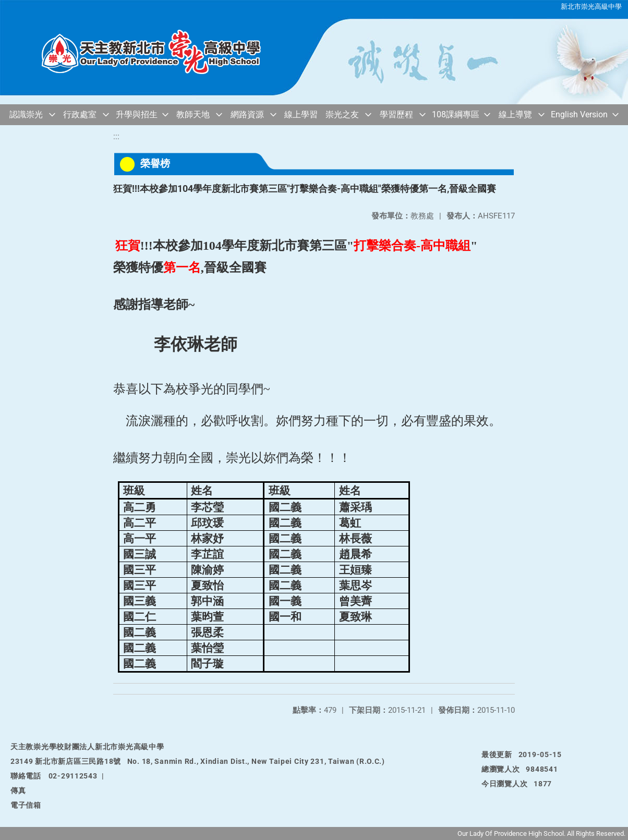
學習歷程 (396, 114)
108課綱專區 (456, 114)
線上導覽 (515, 114)
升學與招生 (137, 114)
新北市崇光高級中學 (591, 7)
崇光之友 (342, 114)
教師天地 (193, 114)
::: (116, 136)
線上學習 (301, 114)
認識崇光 (26, 114)
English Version (579, 114)
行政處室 (80, 114)
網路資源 (247, 114)
